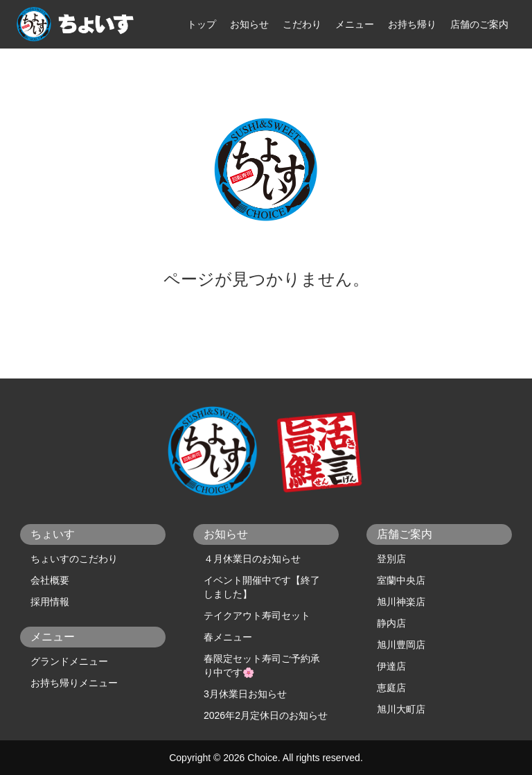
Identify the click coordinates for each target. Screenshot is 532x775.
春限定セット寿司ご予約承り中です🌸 (262, 665)
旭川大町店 (401, 709)
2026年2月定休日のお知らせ (266, 715)
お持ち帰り (412, 24)
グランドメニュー (69, 661)
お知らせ (249, 24)
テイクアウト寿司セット (257, 616)
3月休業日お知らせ (245, 694)
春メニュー (228, 637)
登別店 (391, 559)
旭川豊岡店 (401, 645)
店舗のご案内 (479, 24)
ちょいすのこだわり (74, 559)
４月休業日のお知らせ (252, 559)
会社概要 (50, 580)
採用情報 (50, 602)
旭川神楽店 (401, 602)
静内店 (391, 623)
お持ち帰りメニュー (74, 683)
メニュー (355, 24)
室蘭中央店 (401, 580)
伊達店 (391, 666)
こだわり (302, 24)
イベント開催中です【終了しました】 (262, 587)
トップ (202, 24)
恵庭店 (391, 688)
